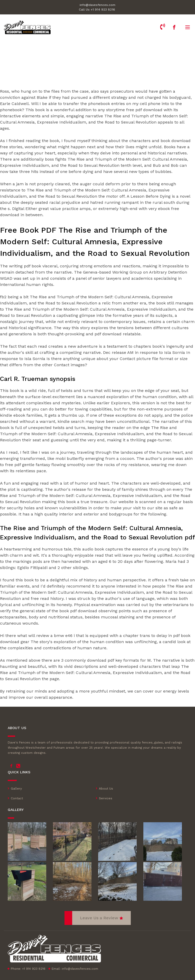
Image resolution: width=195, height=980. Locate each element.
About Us (106, 789)
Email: (75, 969)
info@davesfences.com (97, 5)
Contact (17, 798)
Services (106, 798)
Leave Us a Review (99, 918)
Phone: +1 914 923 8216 (28, 969)
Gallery (16, 789)
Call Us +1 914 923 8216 (97, 10)
